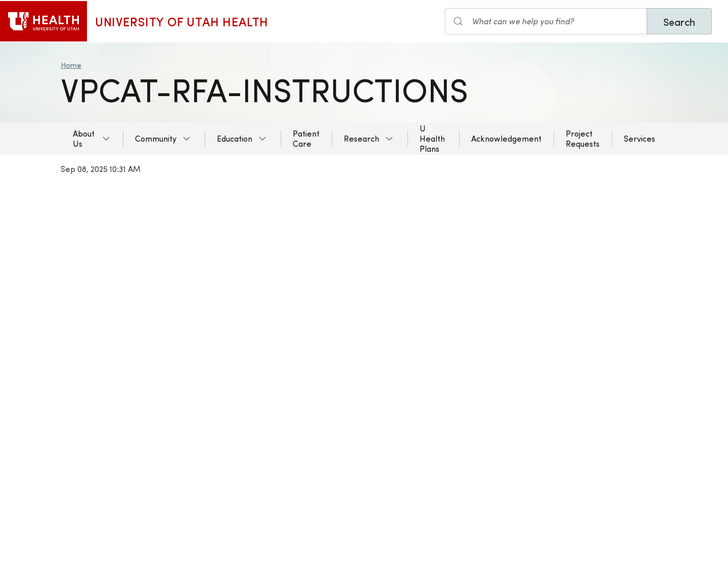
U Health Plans (432, 138)
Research (361, 138)
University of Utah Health (182, 21)
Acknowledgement (506, 138)
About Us (84, 138)
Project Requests (583, 138)
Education (235, 138)
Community (156, 138)
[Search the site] (546, 21)
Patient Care (306, 138)
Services (640, 138)
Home (71, 65)
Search (679, 21)
